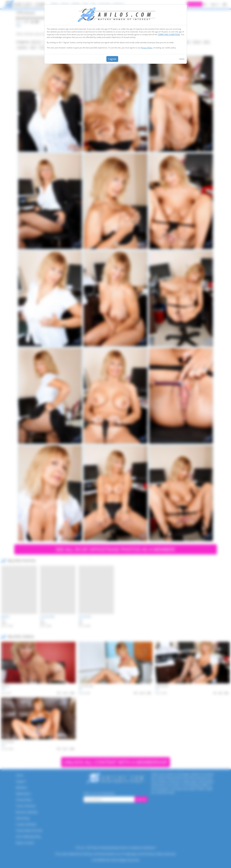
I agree (112, 59)
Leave (182, 59)
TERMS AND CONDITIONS (169, 34)
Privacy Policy (147, 48)
